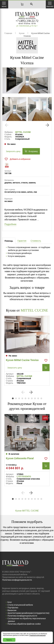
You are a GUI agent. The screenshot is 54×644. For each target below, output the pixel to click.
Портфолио (13, 608)
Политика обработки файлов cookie (24, 624)
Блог (10, 602)
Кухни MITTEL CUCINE (27, 511)
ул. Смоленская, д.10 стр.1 (27, 26)
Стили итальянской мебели (20, 605)
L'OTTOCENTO (24, 477)
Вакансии (12, 610)
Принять (9, 640)
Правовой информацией (38, 635)
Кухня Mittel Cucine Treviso (22, 360)
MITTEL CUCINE (23, 132)
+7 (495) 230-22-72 (27, 21)
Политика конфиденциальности (22, 616)
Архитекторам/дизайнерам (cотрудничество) (28, 613)
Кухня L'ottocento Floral (20, 458)
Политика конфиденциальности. (17, 580)
